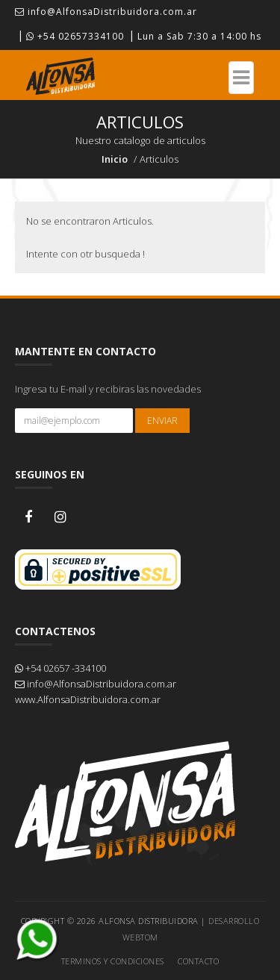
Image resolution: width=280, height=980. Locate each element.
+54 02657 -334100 (60, 668)
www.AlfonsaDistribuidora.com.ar (88, 699)
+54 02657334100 (75, 36)
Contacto (198, 961)
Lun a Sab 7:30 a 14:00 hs (199, 36)
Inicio (115, 159)
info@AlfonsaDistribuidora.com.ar (106, 12)
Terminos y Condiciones (113, 961)
